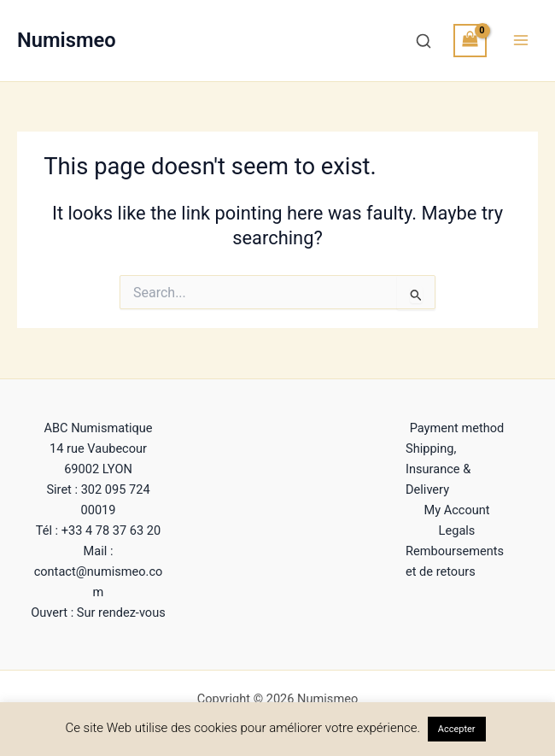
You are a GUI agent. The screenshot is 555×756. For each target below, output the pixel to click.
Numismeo (67, 40)
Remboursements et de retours (455, 561)
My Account (456, 510)
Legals (457, 530)
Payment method (457, 428)
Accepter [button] (457, 729)
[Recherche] (424, 41)
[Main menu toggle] (521, 40)
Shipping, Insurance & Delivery (438, 469)
